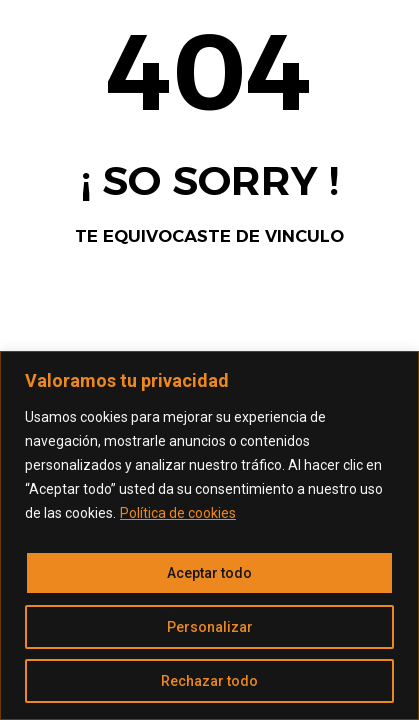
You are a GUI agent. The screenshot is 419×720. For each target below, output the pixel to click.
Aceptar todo (209, 573)
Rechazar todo (209, 681)
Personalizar (210, 627)
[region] (209, 535)
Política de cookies (178, 513)
